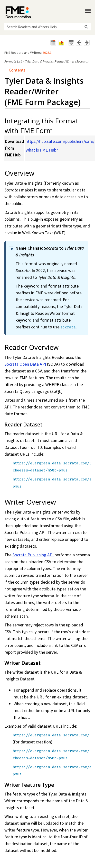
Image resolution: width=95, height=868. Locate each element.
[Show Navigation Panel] (88, 11)
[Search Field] (47, 27)
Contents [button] (15, 70)
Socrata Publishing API (33, 555)
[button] (86, 27)
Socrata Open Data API (25, 364)
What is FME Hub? (42, 150)
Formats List (13, 61)
